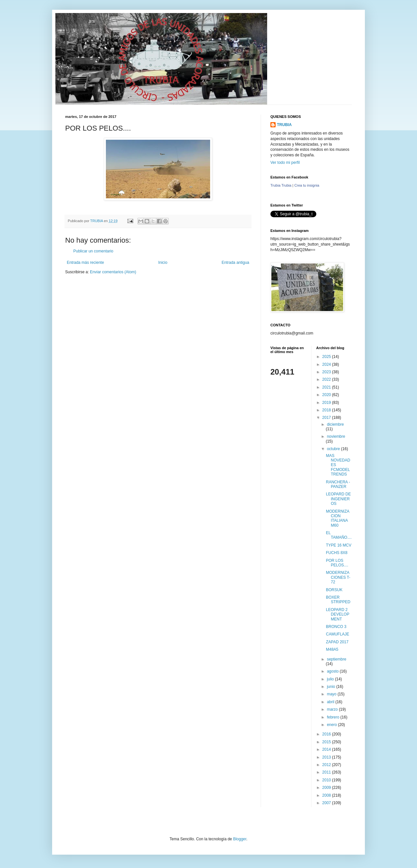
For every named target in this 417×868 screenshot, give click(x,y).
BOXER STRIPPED (338, 600)
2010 (327, 780)
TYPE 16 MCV (338, 545)
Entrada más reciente (85, 263)
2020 (327, 395)
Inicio (163, 263)
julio (331, 679)
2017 (327, 418)
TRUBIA (284, 125)
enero (332, 725)
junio (331, 687)
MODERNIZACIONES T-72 (338, 577)
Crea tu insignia (307, 185)
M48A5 (332, 649)
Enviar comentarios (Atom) (113, 272)
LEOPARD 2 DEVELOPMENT (338, 614)
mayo (332, 694)
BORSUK (334, 590)
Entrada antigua (235, 263)
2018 (327, 410)
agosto (333, 671)
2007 (327, 803)
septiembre (336, 659)
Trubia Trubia (281, 185)
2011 (327, 772)
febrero (333, 717)
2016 (327, 734)
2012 (327, 765)
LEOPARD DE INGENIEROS (338, 499)
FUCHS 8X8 (337, 553)
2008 (327, 795)
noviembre (336, 436)
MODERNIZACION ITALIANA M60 (338, 518)
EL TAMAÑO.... (339, 535)
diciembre (335, 424)
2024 (327, 364)
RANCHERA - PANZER (338, 484)
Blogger (240, 839)
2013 (327, 757)
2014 (327, 749)
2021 (327, 387)
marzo (333, 709)
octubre (334, 449)
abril (331, 702)
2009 (327, 788)
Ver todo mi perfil (285, 163)
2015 (327, 742)
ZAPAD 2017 (337, 642)
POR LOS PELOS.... (337, 563)
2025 (327, 357)
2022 (327, 379)
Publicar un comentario (93, 251)
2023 (327, 372)
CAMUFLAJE (337, 634)
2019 (327, 403)
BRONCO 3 (336, 627)
